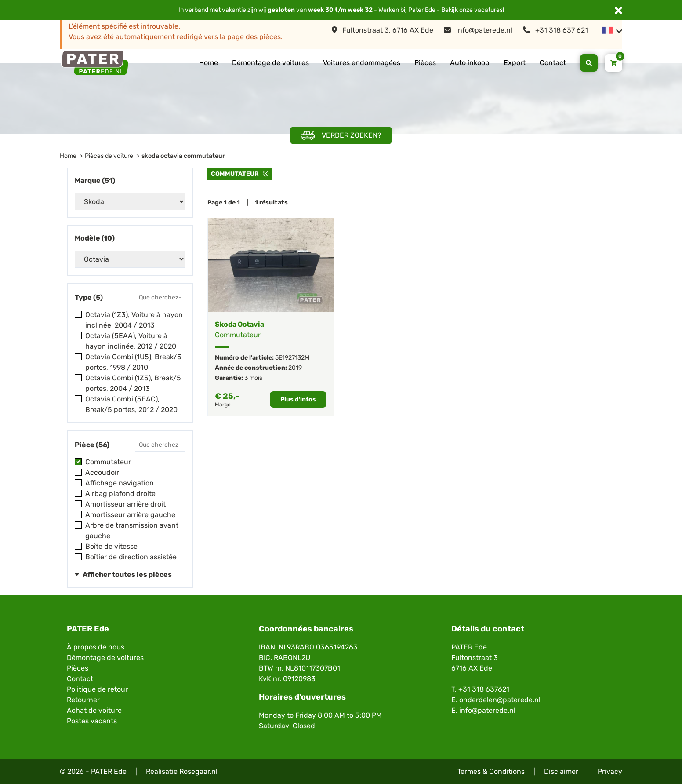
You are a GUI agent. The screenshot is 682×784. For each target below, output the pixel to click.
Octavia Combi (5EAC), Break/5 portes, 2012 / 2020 (131, 404)
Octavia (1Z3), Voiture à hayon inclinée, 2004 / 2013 (134, 320)
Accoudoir (102, 472)
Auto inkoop (470, 63)
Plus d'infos (298, 399)
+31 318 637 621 (555, 30)
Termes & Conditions (491, 771)
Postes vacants (92, 721)
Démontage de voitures (270, 63)
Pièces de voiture (109, 156)
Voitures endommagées (362, 63)
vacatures (488, 10)
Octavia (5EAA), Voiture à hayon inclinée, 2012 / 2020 (131, 341)
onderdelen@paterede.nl (500, 700)
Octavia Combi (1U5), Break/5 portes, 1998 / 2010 (133, 362)
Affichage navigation (120, 483)
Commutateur (108, 462)
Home (209, 63)
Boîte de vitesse (111, 546)
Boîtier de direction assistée (131, 557)
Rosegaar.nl (198, 771)
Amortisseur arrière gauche (130, 515)
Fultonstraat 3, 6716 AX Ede (383, 30)
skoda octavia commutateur (183, 156)
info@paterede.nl (478, 30)
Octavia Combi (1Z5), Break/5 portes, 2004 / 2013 (133, 383)
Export (515, 63)
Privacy (610, 771)
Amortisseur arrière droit (125, 504)
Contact (553, 63)
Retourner (83, 700)
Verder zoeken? (341, 136)
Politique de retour (97, 689)
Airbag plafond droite (120, 494)
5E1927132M (292, 358)
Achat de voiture (94, 710)
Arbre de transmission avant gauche (132, 531)
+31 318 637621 (484, 689)
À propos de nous (96, 647)
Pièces (425, 63)
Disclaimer (561, 771)
